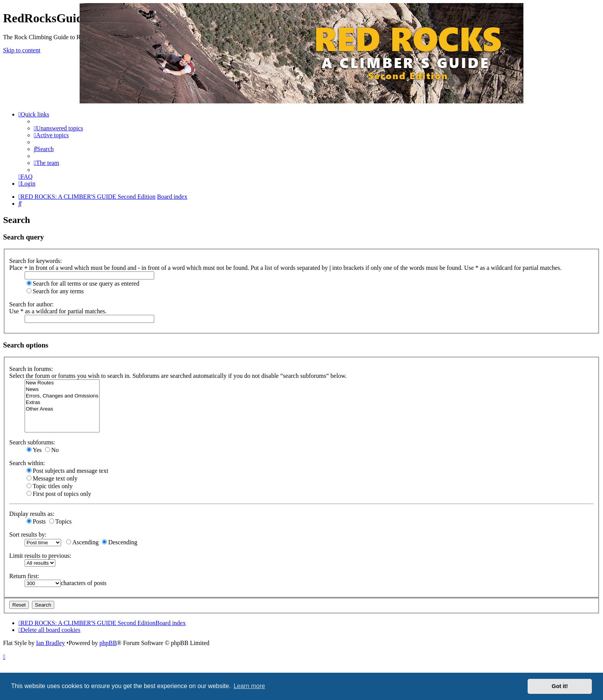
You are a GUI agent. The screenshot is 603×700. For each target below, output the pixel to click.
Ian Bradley (51, 643)
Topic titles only (50, 486)
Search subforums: (32, 442)
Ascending (82, 542)
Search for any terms (55, 291)
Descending (120, 542)
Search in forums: (31, 369)
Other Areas (62, 409)
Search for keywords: (36, 261)
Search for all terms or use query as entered (83, 283)
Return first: (24, 576)
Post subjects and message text (67, 471)
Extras (62, 403)
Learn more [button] (249, 686)
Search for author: (32, 304)
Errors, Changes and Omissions (62, 396)
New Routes (62, 383)
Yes (34, 450)
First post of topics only (59, 494)
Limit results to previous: (40, 556)
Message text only (52, 478)
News (62, 390)
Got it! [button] (560, 686)
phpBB (108, 643)
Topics (60, 521)
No (52, 450)
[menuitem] (58, 128)
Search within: (27, 463)
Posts (36, 521)
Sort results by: (28, 535)
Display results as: (32, 514)
